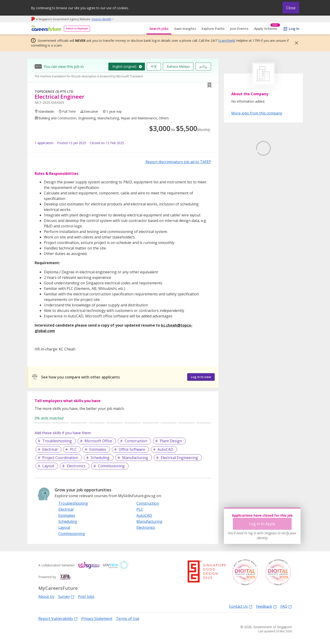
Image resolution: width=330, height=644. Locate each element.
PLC (73, 449)
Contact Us (241, 606)
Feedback (266, 606)
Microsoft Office (98, 441)
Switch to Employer (77, 28)
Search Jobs (159, 28)
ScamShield (227, 41)
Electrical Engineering (179, 458)
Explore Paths (213, 28)
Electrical (50, 449)
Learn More (244, 183)
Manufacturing (135, 458)
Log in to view (201, 377)
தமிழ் (203, 66)
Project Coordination (60, 458)
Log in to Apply (262, 524)
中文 (154, 66)
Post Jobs (86, 596)
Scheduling (100, 458)
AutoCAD (165, 449)
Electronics (76, 466)
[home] (46, 29)
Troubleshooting (57, 441)
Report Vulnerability (58, 618)
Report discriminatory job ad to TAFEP (178, 162)
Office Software (132, 449)
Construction (136, 441)
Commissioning (111, 466)
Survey (66, 596)
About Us (46, 596)
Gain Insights (185, 28)
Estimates (98, 449)
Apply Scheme (267, 29)
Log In (294, 28)
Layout (48, 466)
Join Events (239, 28)
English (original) (124, 66)
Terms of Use (128, 619)
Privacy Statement (97, 619)
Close (291, 8)
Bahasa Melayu (178, 66)
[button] (295, 43)
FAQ (286, 606)
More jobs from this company (257, 113)
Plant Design (171, 441)
